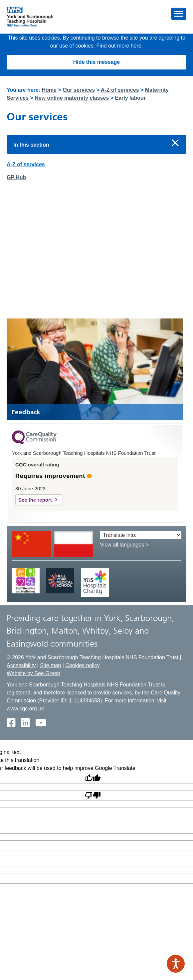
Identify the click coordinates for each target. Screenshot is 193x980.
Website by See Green (33, 673)
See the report (35, 500)
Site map (50, 665)
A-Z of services (120, 90)
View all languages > (124, 545)
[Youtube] (41, 723)
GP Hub (16, 177)
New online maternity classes (72, 98)
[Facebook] (11, 723)
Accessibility (21, 665)
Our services (79, 90)
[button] (179, 14)
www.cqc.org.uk (25, 709)
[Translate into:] (141, 535)
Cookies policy (82, 665)
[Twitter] (25, 723)
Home (49, 90)
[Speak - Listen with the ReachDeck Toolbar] (176, 964)
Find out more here (119, 46)
